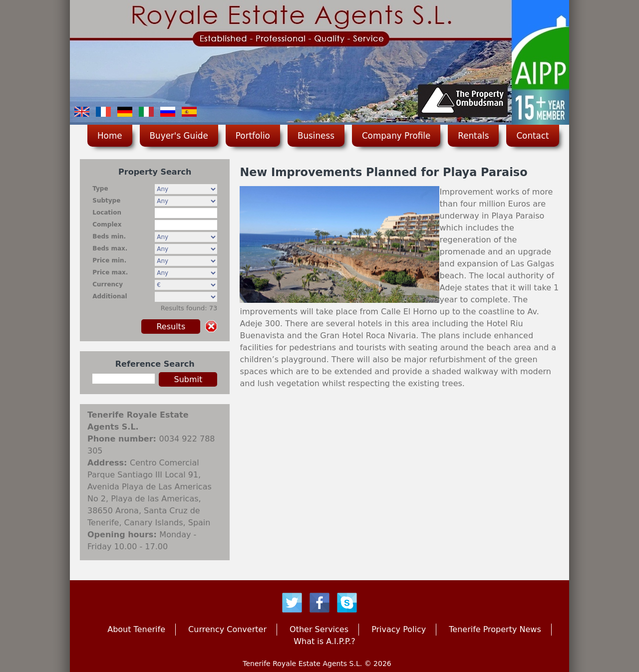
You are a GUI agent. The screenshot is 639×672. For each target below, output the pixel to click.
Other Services (319, 629)
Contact (532, 136)
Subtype (106, 201)
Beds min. (109, 236)
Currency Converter (227, 629)
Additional (110, 296)
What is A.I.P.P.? (324, 641)
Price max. (110, 272)
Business (316, 136)
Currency (108, 284)
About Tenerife (136, 629)
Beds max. (110, 248)
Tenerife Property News (495, 629)
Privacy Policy (399, 629)
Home (110, 136)
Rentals (473, 136)
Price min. (109, 260)
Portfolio (253, 136)
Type (100, 189)
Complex (107, 224)
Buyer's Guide (179, 136)
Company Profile (396, 136)
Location (107, 213)
